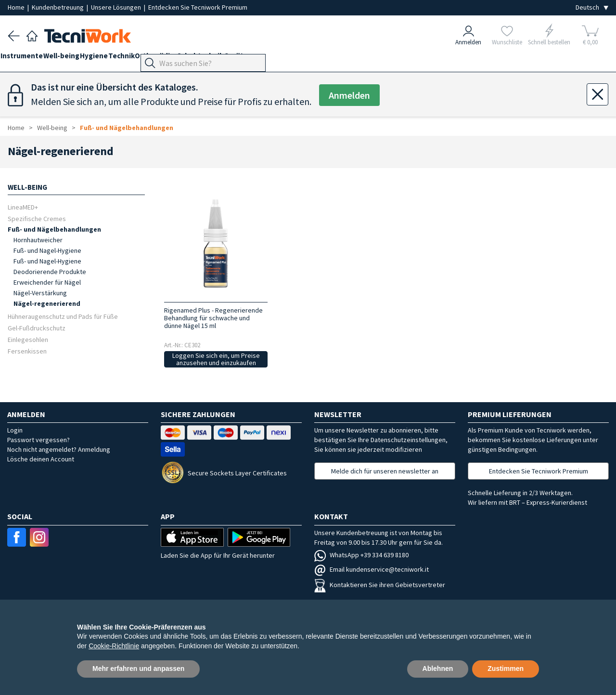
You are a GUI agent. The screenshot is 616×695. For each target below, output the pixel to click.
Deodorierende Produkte (50, 272)
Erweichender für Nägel (47, 282)
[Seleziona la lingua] (592, 7)
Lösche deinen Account (41, 459)
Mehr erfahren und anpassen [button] (138, 669)
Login (15, 430)
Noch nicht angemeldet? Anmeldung (59, 449)
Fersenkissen (27, 351)
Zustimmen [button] (506, 669)
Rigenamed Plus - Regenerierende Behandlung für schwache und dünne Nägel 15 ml (213, 318)
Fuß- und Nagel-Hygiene (47, 250)
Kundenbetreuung (58, 7)
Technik (150, 59)
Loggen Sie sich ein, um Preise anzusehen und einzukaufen (216, 359)
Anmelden (349, 95)
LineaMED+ (23, 207)
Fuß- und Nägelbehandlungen (127, 128)
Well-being (76, 59)
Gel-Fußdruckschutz (37, 328)
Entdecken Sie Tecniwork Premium (198, 7)
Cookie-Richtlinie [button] (114, 646)
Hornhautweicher (38, 240)
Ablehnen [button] (438, 669)
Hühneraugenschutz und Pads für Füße (63, 316)
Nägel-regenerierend (47, 303)
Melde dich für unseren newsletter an (385, 471)
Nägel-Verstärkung (40, 293)
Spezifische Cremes (37, 218)
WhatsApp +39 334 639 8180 (361, 555)
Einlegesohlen (28, 339)
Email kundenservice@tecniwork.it (372, 569)
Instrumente (29, 59)
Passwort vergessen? (38, 440)
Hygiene (115, 59)
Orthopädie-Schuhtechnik (216, 59)
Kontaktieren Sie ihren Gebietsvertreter (380, 585)
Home (17, 7)
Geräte (280, 59)
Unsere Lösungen (117, 7)
